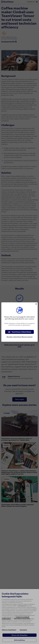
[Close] (36, 304)
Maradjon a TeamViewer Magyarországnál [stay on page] (19, 337)
